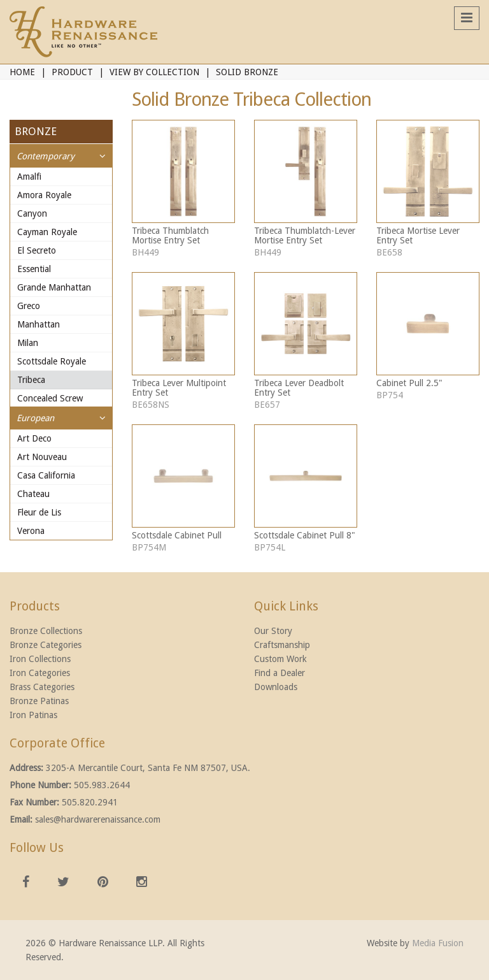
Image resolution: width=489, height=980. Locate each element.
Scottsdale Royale (52, 361)
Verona (31, 531)
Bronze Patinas (39, 701)
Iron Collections (40, 659)
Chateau (33, 494)
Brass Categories (42, 687)
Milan (28, 343)
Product (72, 72)
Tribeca (31, 380)
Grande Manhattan (54, 287)
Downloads (276, 687)
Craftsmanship (282, 645)
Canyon (32, 213)
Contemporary (46, 156)
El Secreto (37, 250)
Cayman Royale (47, 232)
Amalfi (29, 177)
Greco (29, 306)
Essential (34, 269)
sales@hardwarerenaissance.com (98, 819)
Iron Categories (40, 673)
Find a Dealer (280, 673)
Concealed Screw (50, 398)
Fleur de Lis (39, 512)
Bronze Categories (46, 645)
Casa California (46, 475)
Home (22, 72)
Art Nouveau (42, 457)
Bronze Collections (46, 631)
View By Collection (154, 72)
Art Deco (34, 438)
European (35, 418)
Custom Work (280, 659)
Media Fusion (438, 943)
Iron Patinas (33, 715)
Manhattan (39, 324)
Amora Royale (44, 195)
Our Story (273, 631)
